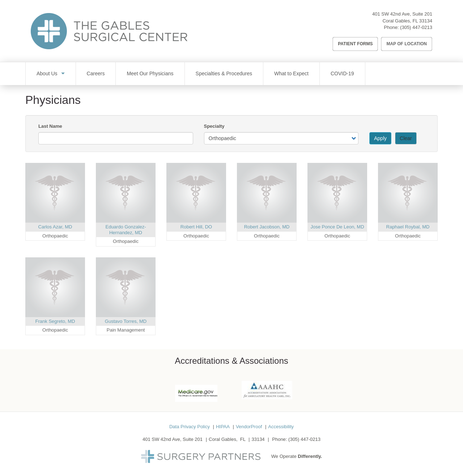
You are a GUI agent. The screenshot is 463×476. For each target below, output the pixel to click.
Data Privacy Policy (190, 427)
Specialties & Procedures (224, 73)
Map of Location (407, 44)
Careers (96, 73)
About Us (47, 73)
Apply (380, 138)
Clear (406, 138)
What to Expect (291, 73)
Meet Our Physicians (150, 73)
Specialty (214, 126)
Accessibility (281, 427)
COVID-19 (342, 73)
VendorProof (249, 427)
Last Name (50, 126)
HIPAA (223, 427)
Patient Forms (355, 44)
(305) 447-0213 (416, 27)
